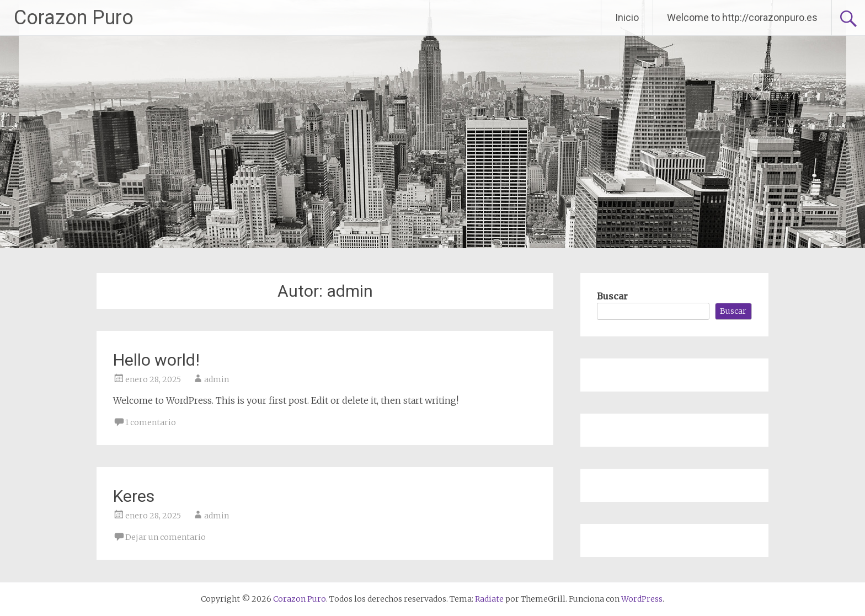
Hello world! (156, 360)
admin (217, 379)
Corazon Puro (74, 18)
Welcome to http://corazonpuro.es (742, 17)
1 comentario (151, 422)
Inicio (627, 17)
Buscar (612, 296)
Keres (134, 496)
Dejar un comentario (165, 537)
